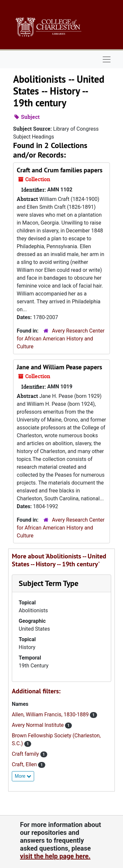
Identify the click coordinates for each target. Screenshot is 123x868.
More (23, 776)
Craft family (26, 754)
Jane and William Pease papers (59, 367)
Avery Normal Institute (38, 725)
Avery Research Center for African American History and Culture (61, 339)
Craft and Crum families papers (60, 170)
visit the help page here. (55, 856)
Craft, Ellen (25, 764)
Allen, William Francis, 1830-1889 (51, 715)
